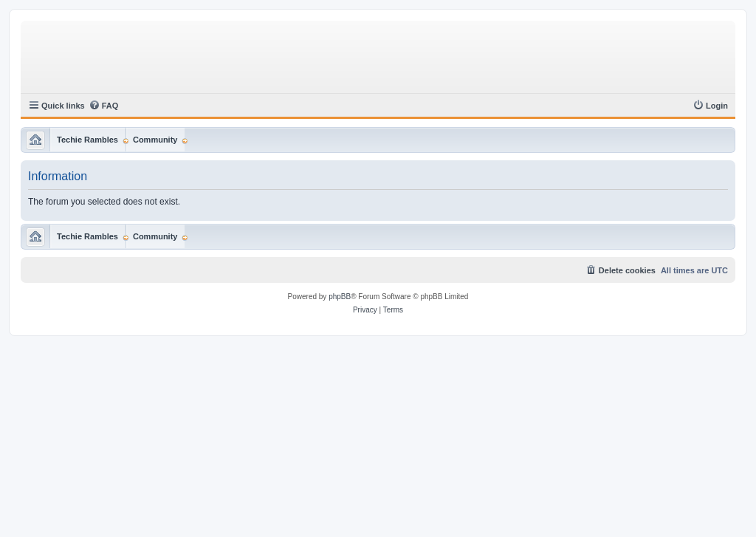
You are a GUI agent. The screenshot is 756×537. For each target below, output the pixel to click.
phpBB (340, 297)
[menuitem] (104, 106)
